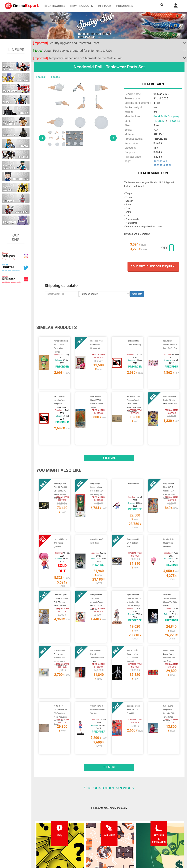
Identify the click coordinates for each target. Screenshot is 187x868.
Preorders (125, 6)
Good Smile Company (166, 116)
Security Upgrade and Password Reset (66, 43)
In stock (104, 6)
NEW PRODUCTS (82, 6)
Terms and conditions (92, 830)
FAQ (51, 830)
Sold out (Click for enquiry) (153, 266)
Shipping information (60, 837)
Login (115, 837)
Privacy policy (88, 837)
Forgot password (120, 830)
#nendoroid (160, 161)
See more (109, 433)
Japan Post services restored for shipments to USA (72, 51)
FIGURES (41, 77)
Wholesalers (118, 843)
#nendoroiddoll (162, 165)
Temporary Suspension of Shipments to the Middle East (78, 58)
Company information (92, 843)
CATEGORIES (54, 6)
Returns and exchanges (61, 843)
